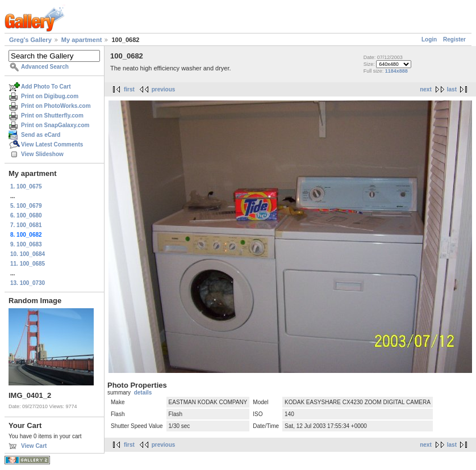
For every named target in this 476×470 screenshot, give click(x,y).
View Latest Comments (52, 144)
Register (454, 39)
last (452, 89)
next (426, 89)
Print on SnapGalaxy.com (55, 125)
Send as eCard (41, 135)
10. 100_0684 (28, 254)
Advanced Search (45, 67)
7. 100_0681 (26, 225)
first (129, 89)
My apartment (82, 40)
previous (164, 89)
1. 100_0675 (26, 186)
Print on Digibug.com (50, 96)
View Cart (34, 446)
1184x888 (396, 71)
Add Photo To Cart (46, 87)
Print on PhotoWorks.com (56, 106)
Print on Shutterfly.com (52, 116)
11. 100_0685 (28, 264)
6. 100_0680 (26, 215)
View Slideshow (42, 154)
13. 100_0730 (28, 283)
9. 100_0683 (26, 244)
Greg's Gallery (30, 40)
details (143, 393)
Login (429, 39)
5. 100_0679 (26, 206)
